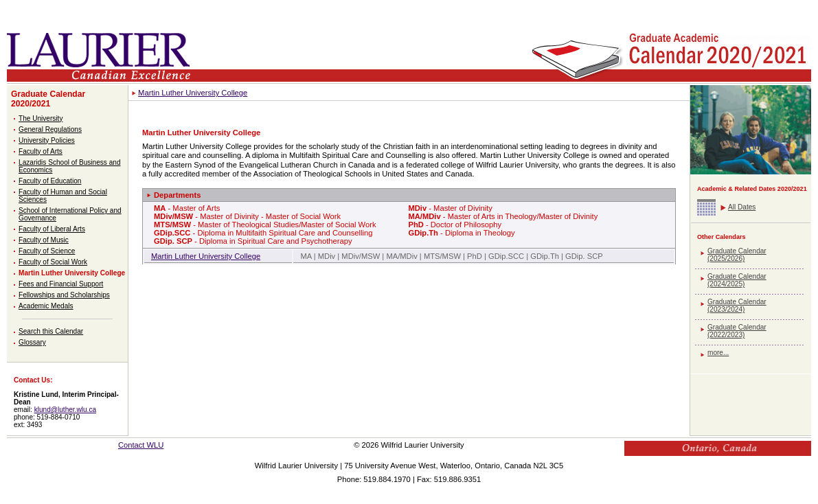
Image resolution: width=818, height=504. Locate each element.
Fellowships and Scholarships (64, 295)
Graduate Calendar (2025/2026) (737, 255)
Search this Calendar (51, 331)
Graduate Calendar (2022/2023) (737, 331)
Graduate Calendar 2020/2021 (48, 99)
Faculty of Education (50, 181)
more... (718, 353)
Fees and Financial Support (61, 284)
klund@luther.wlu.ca (65, 410)
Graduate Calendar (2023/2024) (737, 306)
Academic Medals (46, 306)
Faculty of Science (47, 251)
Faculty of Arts (41, 151)
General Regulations (50, 129)
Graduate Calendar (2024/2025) (737, 280)
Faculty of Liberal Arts (52, 229)
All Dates (742, 207)
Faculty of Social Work (53, 262)
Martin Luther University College (72, 273)
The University (41, 118)
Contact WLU (141, 445)
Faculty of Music (44, 240)
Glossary (32, 342)
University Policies (47, 140)
